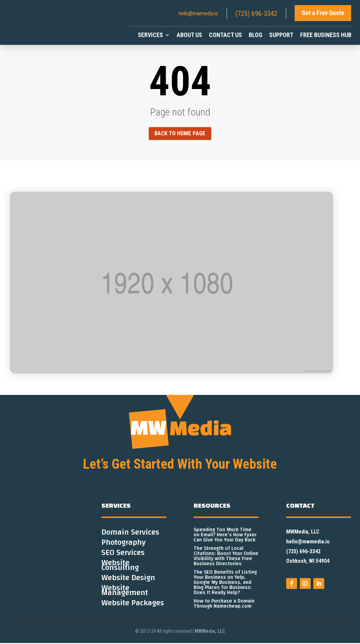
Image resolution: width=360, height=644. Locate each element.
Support (281, 36)
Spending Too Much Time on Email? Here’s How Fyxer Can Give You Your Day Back (225, 536)
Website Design (128, 580)
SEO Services (123, 555)
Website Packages (133, 605)
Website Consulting (120, 568)
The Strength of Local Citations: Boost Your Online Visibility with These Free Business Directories (226, 557)
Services (150, 36)
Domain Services (130, 535)
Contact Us (225, 36)
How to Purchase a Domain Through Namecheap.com (224, 605)
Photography (124, 545)
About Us (189, 36)
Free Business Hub (326, 36)
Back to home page (180, 134)
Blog (256, 36)
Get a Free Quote (323, 13)
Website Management (125, 593)
